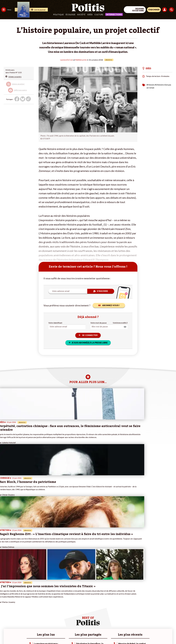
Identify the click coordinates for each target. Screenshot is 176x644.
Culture (99, 14)
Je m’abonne (25, 602)
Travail (13, 594)
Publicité (90, 636)
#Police (43, 597)
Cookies (100, 636)
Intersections (114, 14)
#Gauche (43, 600)
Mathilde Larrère (82, 60)
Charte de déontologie (37, 636)
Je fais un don (26, 597)
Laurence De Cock (65, 60)
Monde (4, 610)
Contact (5, 636)
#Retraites (44, 602)
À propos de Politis (28, 610)
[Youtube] (160, 624)
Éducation (14, 600)
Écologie (70, 14)
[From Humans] (148, 630)
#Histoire (151, 85)
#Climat (43, 594)
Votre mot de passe (99, 323)
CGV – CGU (53, 636)
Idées (90, 14)
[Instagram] (168, 624)
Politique (58, 14)
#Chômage (44, 605)
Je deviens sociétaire (29, 600)
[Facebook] (145, 624)
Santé (13, 602)
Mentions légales (18, 636)
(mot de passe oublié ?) (120, 323)
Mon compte (25, 612)
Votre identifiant (55, 323)
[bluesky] (153, 624)
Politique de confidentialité (72, 636)
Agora (4, 594)
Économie (14, 597)
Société (81, 14)
